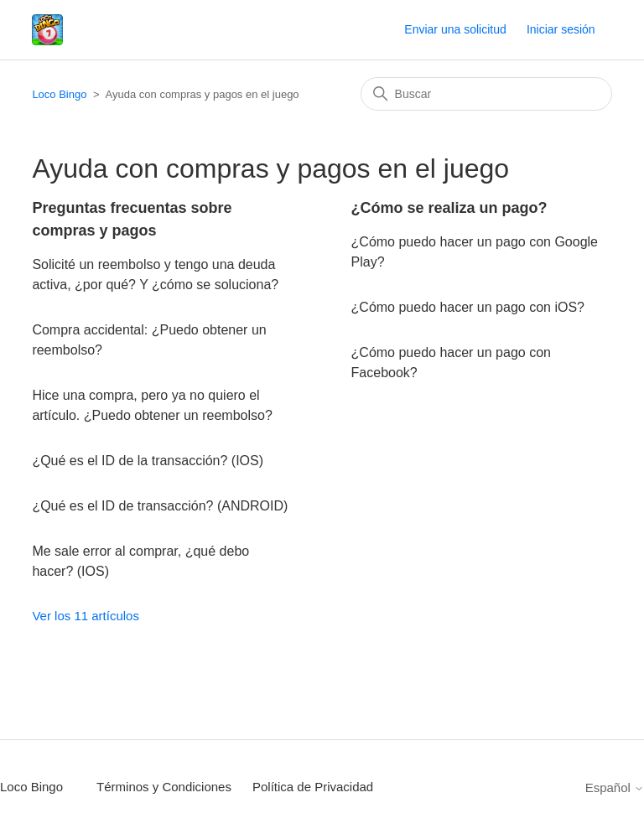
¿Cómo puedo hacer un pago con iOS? (468, 307)
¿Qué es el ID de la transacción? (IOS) (148, 461)
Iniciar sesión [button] (561, 29)
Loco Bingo (59, 94)
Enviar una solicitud (455, 29)
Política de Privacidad (313, 787)
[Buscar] (486, 94)
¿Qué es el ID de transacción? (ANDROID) (160, 506)
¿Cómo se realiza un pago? (449, 208)
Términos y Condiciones (164, 787)
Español (615, 787)
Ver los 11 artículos (86, 616)
